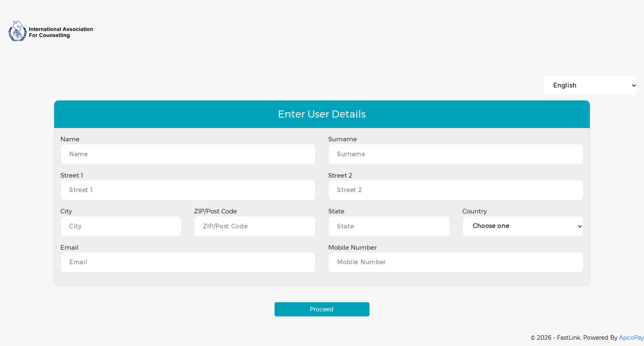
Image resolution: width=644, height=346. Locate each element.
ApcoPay (632, 338)
